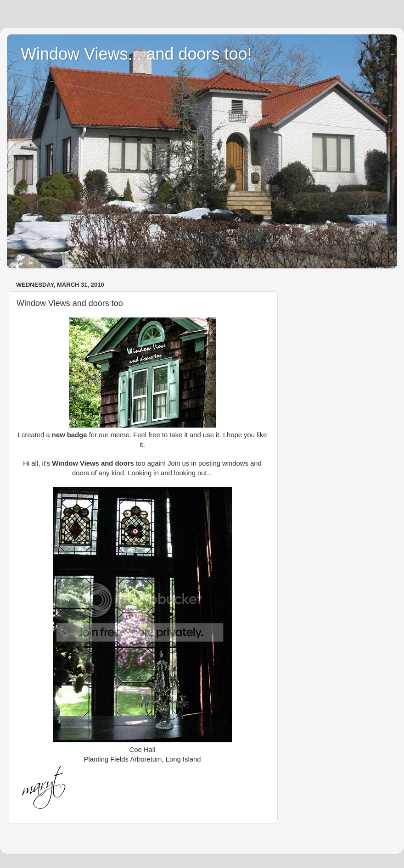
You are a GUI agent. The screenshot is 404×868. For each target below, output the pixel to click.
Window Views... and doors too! (136, 54)
